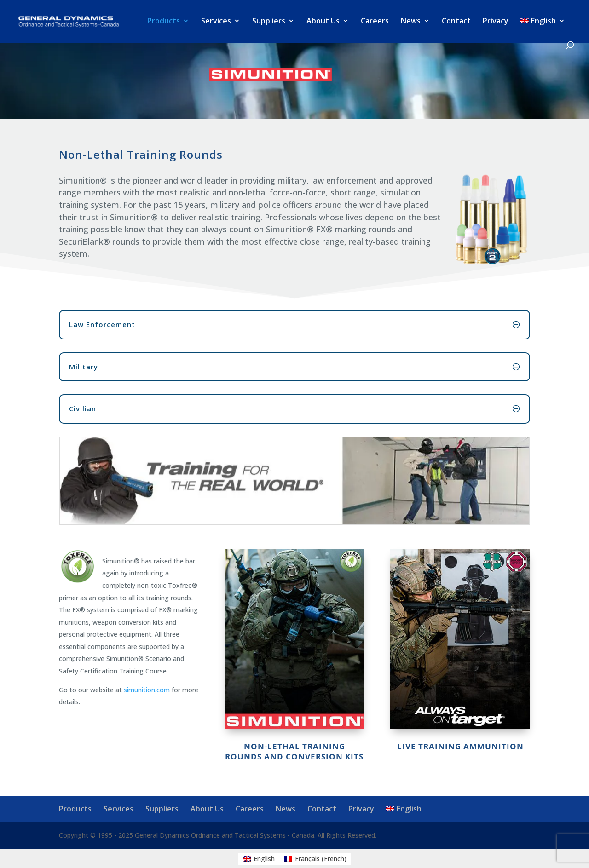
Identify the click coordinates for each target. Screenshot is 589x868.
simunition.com (147, 690)
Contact (456, 22)
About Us (323, 22)
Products (164, 22)
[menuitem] (543, 29)
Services (216, 22)
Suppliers (269, 22)
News (411, 22)
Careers (375, 22)
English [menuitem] (264, 859)
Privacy (496, 22)
